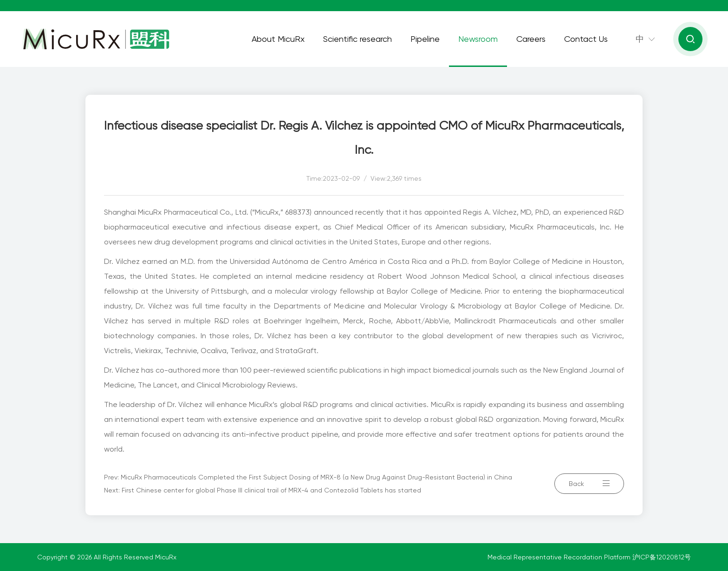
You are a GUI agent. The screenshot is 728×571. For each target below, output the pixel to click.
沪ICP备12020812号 (662, 557)
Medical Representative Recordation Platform (560, 557)
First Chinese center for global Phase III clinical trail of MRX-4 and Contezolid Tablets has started (271, 490)
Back (589, 484)
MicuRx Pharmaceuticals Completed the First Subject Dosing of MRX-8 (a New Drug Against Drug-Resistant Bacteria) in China (316, 477)
